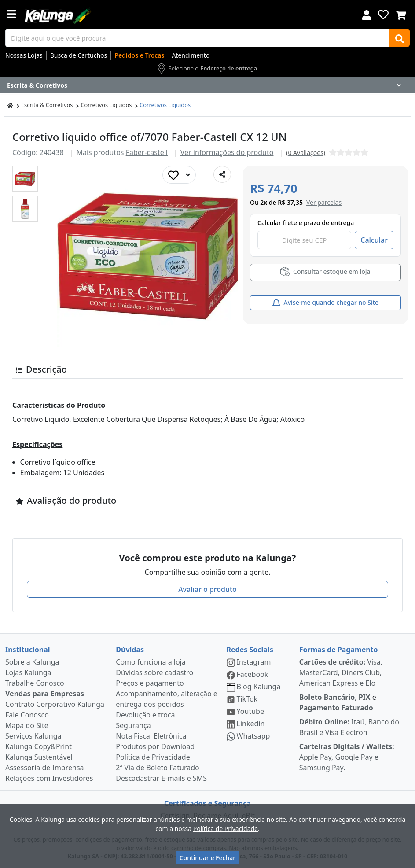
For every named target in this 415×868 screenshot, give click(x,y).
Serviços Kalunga (33, 736)
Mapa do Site (27, 725)
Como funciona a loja (151, 662)
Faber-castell (147, 152)
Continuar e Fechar (207, 858)
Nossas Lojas (24, 55)
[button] (25, 179)
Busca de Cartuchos (79, 55)
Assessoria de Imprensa (45, 768)
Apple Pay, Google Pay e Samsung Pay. (347, 757)
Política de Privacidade (153, 757)
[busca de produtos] (198, 38)
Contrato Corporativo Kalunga (55, 704)
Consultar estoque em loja (325, 271)
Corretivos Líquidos (106, 105)
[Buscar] (400, 38)
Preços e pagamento (150, 683)
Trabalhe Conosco (35, 683)
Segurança (133, 725)
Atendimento (191, 55)
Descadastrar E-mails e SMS (161, 778)
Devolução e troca (145, 715)
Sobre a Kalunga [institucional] (32, 662)
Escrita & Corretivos (47, 105)
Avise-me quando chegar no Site (325, 303)
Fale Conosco (27, 715)
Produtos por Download (155, 746)
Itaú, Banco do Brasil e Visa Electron (349, 727)
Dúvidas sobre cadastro (154, 672)
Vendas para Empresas (45, 694)
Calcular (374, 240)
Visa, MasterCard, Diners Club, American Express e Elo (341, 672)
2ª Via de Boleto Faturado (158, 768)
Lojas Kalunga (28, 672)
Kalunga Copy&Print (39, 746)
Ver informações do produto (227, 152)
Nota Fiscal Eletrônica (151, 736)
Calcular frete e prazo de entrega (306, 223)
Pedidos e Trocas (139, 55)
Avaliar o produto (207, 589)
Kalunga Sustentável (39, 757)
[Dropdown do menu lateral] (207, 85)
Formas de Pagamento (339, 650)
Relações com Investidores (49, 778)
